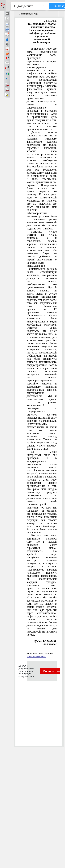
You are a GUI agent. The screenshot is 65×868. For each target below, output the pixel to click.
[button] (3, 6)
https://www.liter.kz (36, 657)
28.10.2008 (50, 21)
